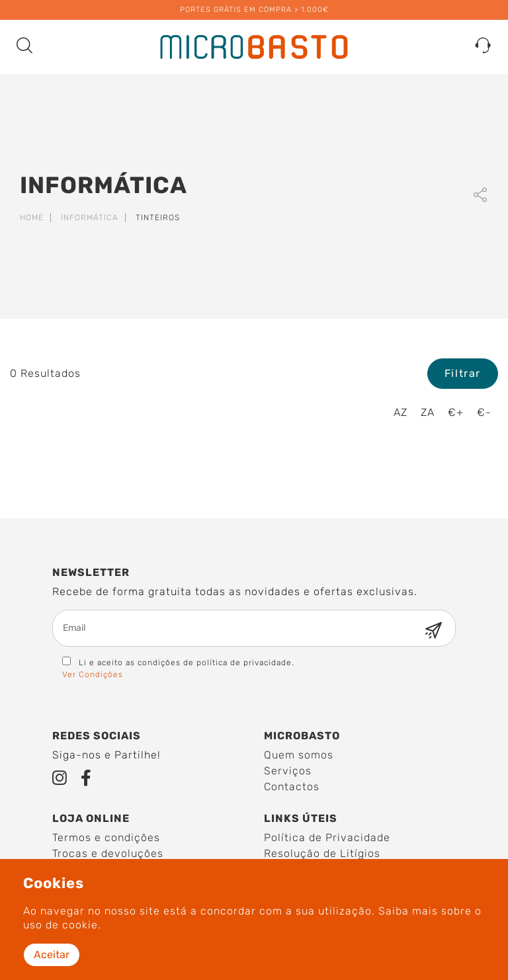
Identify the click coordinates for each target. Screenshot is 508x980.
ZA (428, 412)
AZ (401, 412)
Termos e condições (106, 837)
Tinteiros (158, 218)
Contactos (292, 787)
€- (484, 412)
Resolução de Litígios (322, 853)
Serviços (288, 771)
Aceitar (52, 955)
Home (32, 218)
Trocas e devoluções (108, 853)
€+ (456, 412)
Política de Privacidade (327, 837)
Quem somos (299, 755)
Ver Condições (93, 674)
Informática (90, 218)
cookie (80, 925)
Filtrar (463, 373)
